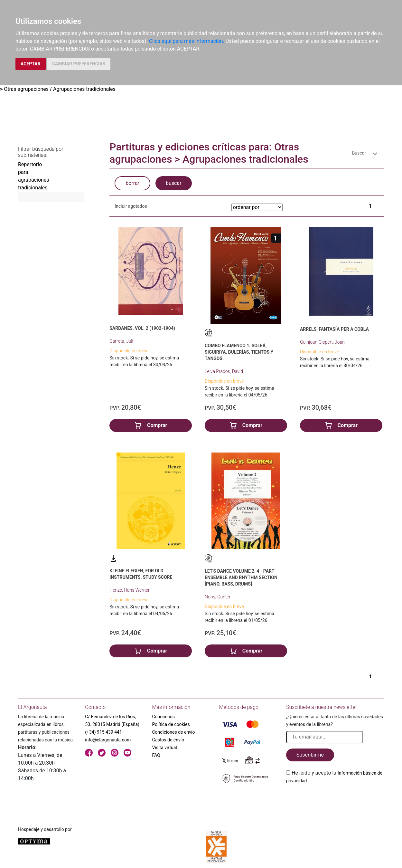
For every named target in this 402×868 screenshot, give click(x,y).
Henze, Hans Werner (129, 590)
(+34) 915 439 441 (103, 732)
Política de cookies (171, 724)
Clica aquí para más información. (187, 41)
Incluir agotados (131, 206)
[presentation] (335, 800)
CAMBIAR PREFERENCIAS (79, 64)
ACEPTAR (31, 64)
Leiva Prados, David (224, 371)
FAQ (156, 755)
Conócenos (164, 717)
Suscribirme (310, 755)
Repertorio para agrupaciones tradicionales (29, 176)
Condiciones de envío (174, 732)
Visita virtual (165, 748)
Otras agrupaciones (26, 89)
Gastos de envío (168, 740)
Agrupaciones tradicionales (84, 89)
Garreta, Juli (121, 341)
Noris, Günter (218, 597)
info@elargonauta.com (108, 740)
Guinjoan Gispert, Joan (322, 342)
